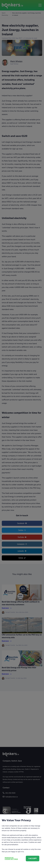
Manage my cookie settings (11, 859)
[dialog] (22, 434)
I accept (33, 858)
